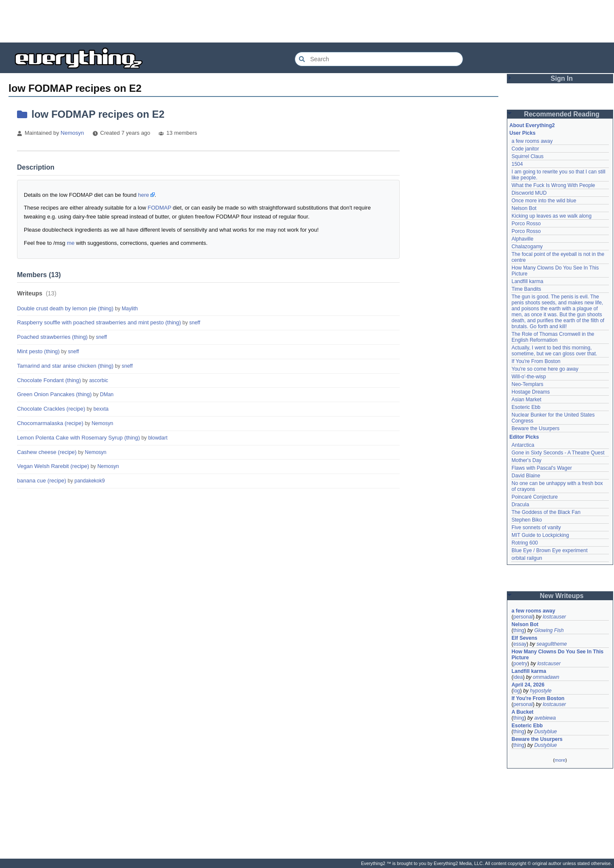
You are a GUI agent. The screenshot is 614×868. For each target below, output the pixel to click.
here (144, 195)
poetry (520, 664)
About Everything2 (532, 125)
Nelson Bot (524, 208)
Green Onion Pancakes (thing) (54, 394)
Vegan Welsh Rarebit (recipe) (53, 466)
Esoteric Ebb (526, 407)
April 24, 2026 (528, 685)
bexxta (101, 409)
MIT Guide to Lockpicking (540, 535)
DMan (107, 394)
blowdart (158, 438)
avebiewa (545, 718)
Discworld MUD (529, 193)
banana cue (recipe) (42, 481)
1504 (517, 164)
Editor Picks (524, 437)
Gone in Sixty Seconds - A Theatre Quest (558, 453)
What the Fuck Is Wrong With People (553, 185)
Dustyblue (545, 732)
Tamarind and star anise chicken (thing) (65, 366)
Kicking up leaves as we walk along (551, 216)
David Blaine (526, 476)
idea (518, 677)
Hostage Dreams (531, 392)
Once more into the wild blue (544, 201)
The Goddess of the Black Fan (546, 512)
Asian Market (526, 400)
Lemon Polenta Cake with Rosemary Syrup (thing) (78, 438)
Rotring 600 (525, 543)
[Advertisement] (307, 21)
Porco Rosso (526, 224)
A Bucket (523, 712)
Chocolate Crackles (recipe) (51, 409)
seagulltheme (552, 644)
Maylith (130, 309)
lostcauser (554, 617)
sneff (195, 323)
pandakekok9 (90, 481)
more (560, 760)
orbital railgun (527, 558)
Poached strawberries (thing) (52, 337)
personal (523, 617)
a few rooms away (532, 141)
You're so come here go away (545, 369)
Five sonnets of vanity (536, 528)
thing (519, 630)
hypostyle (541, 691)
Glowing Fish (549, 630)
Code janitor (525, 149)
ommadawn (546, 677)
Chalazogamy (527, 247)
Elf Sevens (524, 638)
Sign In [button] (562, 78)
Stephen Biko (527, 520)
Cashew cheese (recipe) (47, 452)
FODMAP (159, 208)
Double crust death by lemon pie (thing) (65, 308)
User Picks (522, 133)
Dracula (520, 505)
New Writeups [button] (562, 596)
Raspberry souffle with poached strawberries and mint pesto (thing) (99, 322)
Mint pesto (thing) (38, 351)
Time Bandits (526, 289)
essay (520, 644)
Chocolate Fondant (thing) (49, 380)
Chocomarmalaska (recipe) (50, 423)
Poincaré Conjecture (535, 497)
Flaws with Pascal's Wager (542, 468)
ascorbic (99, 380)
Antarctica (523, 445)
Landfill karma (527, 281)
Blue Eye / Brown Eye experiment (550, 550)
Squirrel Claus (527, 156)
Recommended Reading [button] (562, 114)
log (517, 691)
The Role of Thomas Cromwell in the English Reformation (553, 337)
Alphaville (522, 239)
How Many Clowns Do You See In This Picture (557, 655)
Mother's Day (526, 460)
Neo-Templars (527, 384)
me (71, 243)
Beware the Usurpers (536, 428)
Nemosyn (72, 133)
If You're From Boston (536, 361)
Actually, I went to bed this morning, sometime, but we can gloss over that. (554, 351)
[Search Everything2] (379, 59)
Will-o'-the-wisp (529, 377)
